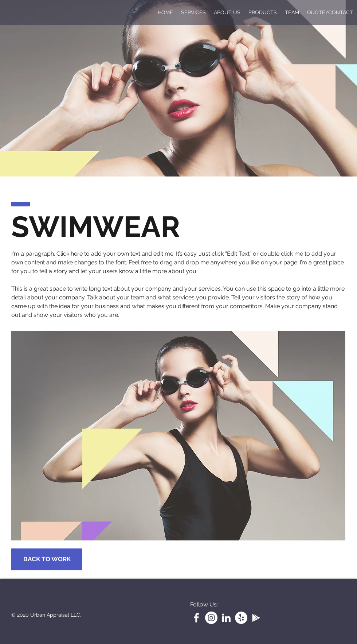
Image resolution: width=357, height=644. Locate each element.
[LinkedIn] (226, 618)
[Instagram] (211, 618)
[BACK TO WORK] (47, 559)
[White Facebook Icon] (196, 618)
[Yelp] (241, 618)
